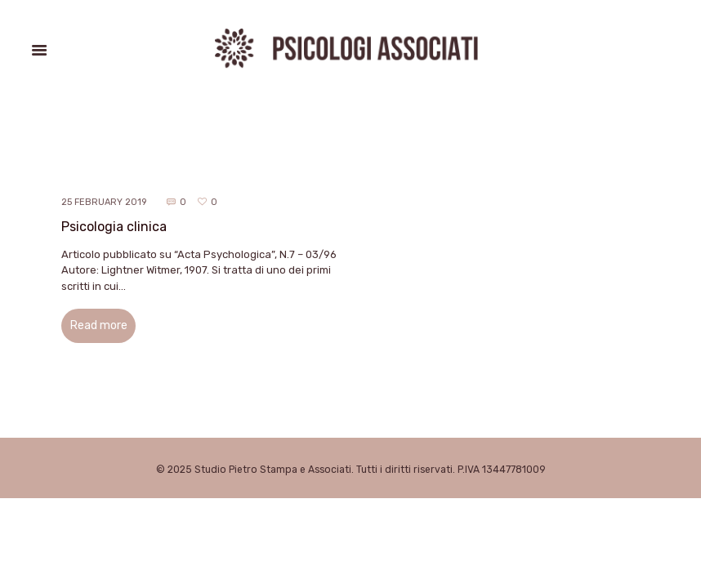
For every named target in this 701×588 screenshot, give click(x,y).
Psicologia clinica (114, 227)
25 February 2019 (104, 202)
